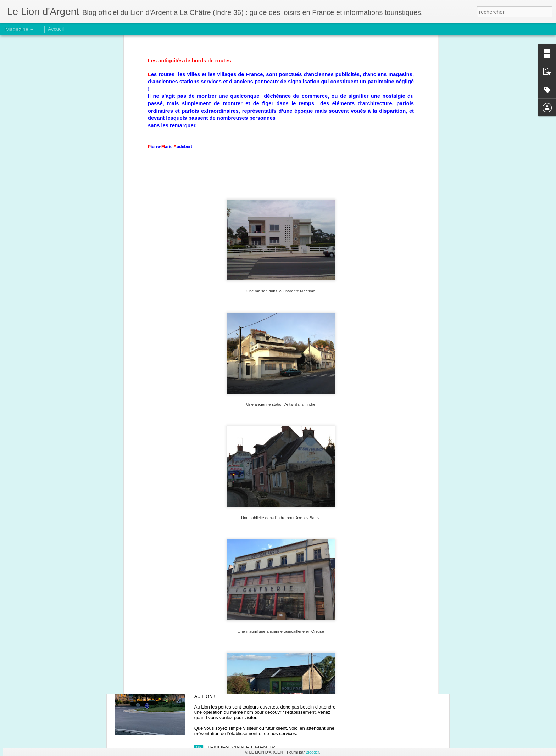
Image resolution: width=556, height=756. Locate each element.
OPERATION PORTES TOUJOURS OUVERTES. (269, 668)
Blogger (312, 752)
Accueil (56, 29)
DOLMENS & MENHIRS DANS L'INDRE (258, 587)
